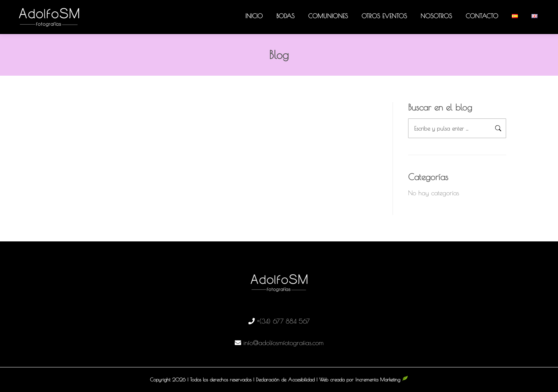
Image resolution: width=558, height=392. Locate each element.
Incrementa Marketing (382, 380)
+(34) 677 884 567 (283, 321)
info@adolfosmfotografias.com (284, 343)
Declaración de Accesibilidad (285, 380)
